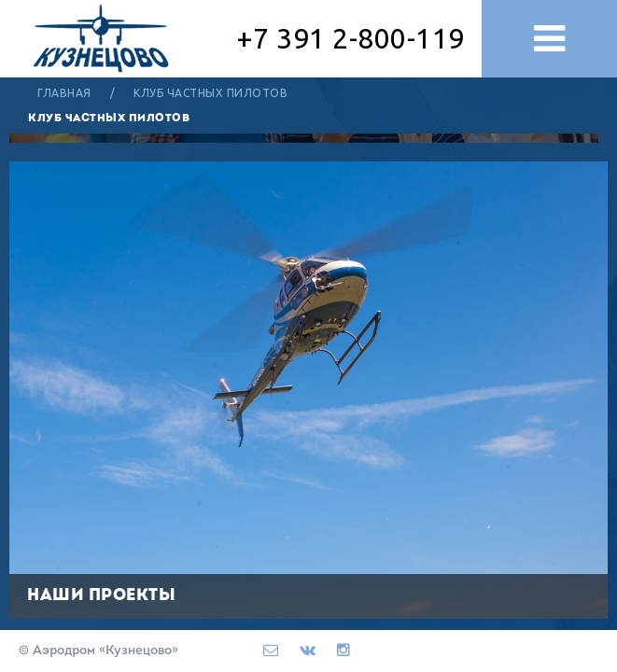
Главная (64, 93)
